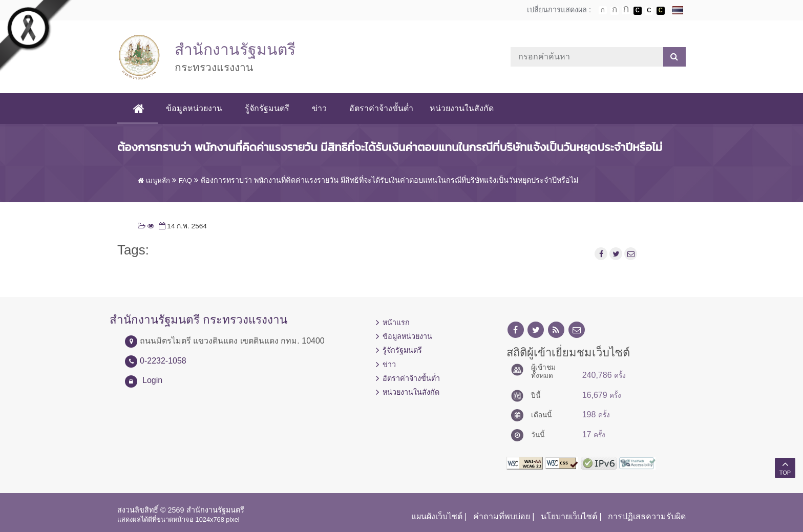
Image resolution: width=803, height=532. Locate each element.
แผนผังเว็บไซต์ (437, 516)
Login (152, 380)
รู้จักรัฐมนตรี (267, 108)
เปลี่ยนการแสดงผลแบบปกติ (649, 11)
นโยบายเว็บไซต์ (569, 516)
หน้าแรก (396, 323)
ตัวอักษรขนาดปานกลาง (615, 11)
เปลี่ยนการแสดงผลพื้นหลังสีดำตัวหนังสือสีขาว (638, 11)
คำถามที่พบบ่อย (502, 516)
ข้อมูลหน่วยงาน (194, 108)
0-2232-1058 (163, 361)
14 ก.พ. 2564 (182, 226)
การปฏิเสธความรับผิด (647, 516)
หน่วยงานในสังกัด (462, 108)
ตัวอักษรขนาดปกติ (603, 10)
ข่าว (319, 108)
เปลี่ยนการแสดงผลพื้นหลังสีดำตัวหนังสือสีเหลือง (661, 11)
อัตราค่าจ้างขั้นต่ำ (381, 108)
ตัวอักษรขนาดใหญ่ (626, 10)
